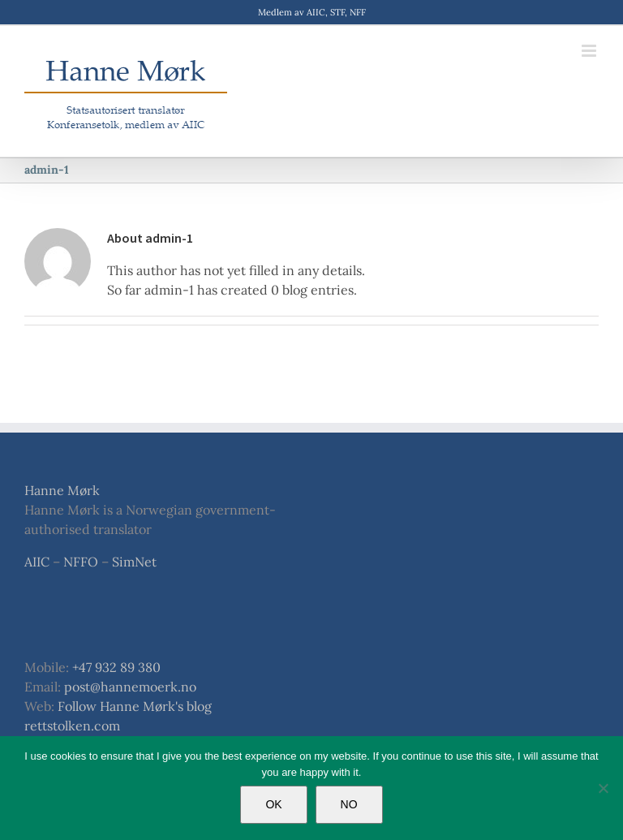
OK (273, 804)
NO (349, 804)
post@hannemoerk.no (130, 687)
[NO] (603, 788)
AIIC (37, 562)
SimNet (134, 562)
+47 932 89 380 (116, 667)
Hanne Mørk (62, 490)
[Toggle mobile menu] (590, 51)
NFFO (81, 562)
